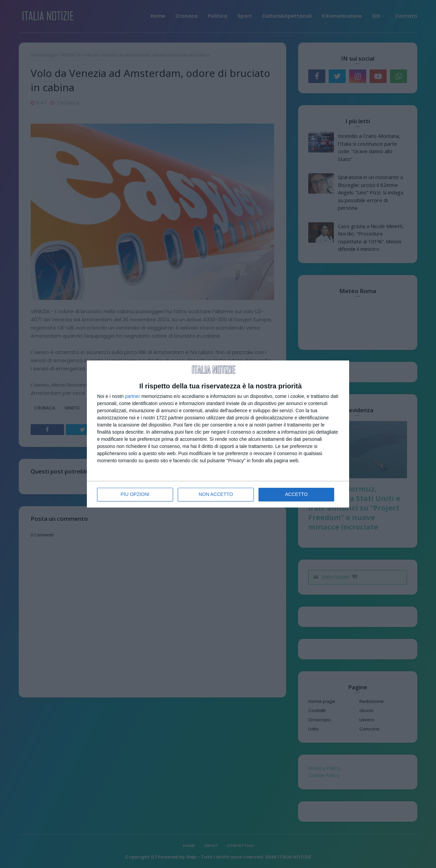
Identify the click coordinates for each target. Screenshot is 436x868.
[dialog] (218, 434)
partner (133, 396)
